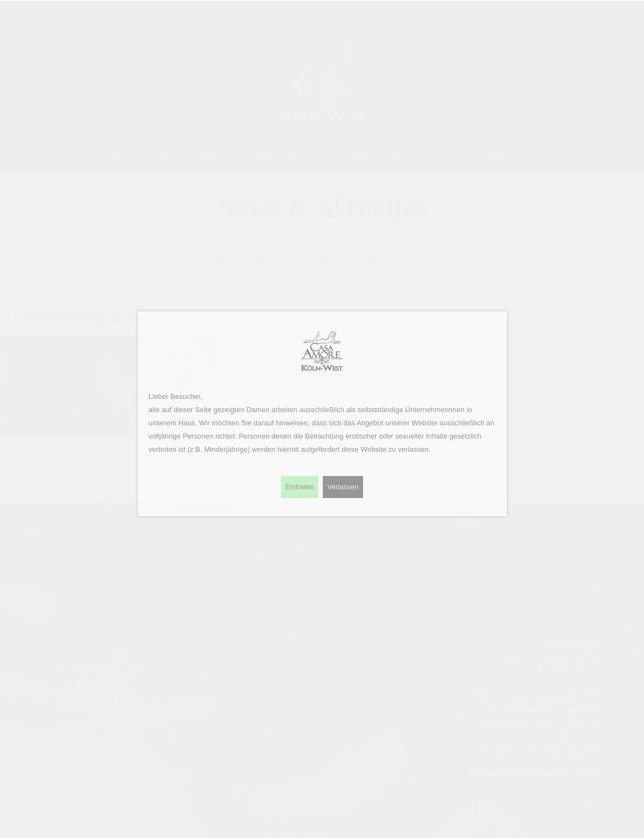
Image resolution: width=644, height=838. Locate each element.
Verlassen (343, 487)
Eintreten (300, 487)
